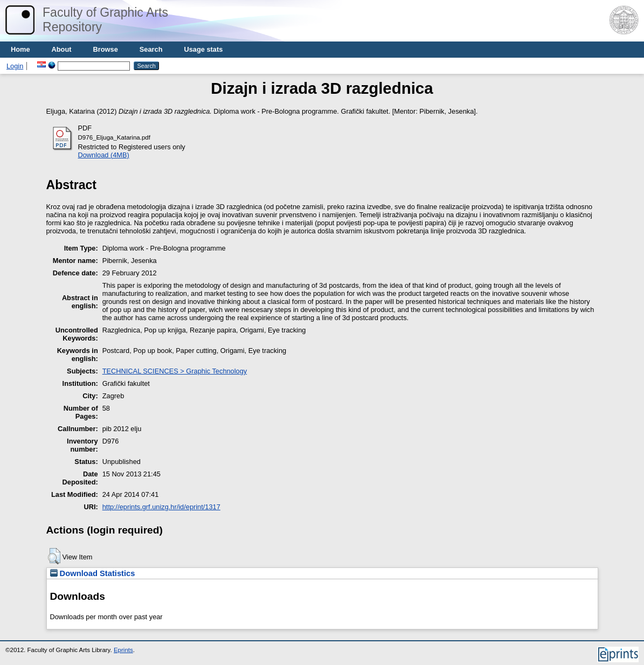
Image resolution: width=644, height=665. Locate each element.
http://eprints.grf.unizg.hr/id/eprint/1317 (161, 507)
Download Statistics (93, 573)
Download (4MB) (104, 155)
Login (15, 66)
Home (20, 49)
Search (151, 49)
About (62, 49)
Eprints (123, 650)
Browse (106, 49)
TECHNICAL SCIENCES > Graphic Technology (175, 371)
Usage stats (203, 49)
